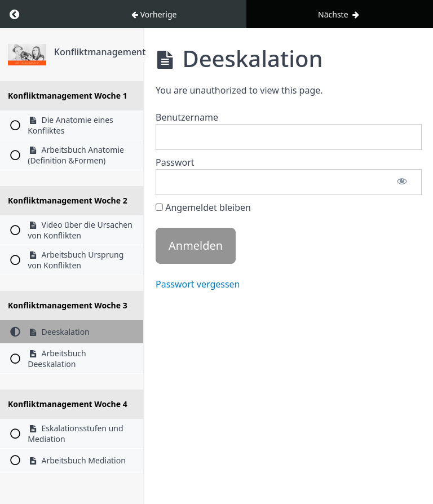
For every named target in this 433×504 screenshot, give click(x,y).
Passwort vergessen (198, 284)
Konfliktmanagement (100, 52)
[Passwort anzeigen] (402, 182)
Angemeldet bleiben (203, 207)
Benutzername (187, 117)
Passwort (175, 162)
